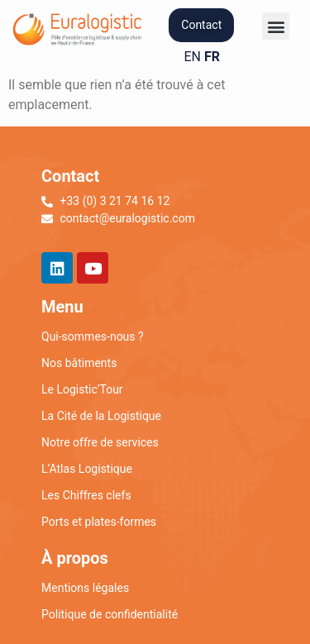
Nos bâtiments (79, 363)
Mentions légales (85, 588)
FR (212, 57)
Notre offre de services (100, 442)
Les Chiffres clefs (86, 495)
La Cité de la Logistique (101, 416)
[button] (276, 26)
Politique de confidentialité (110, 614)
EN (193, 57)
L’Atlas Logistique (87, 469)
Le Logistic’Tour (82, 389)
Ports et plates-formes (99, 522)
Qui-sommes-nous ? (93, 336)
